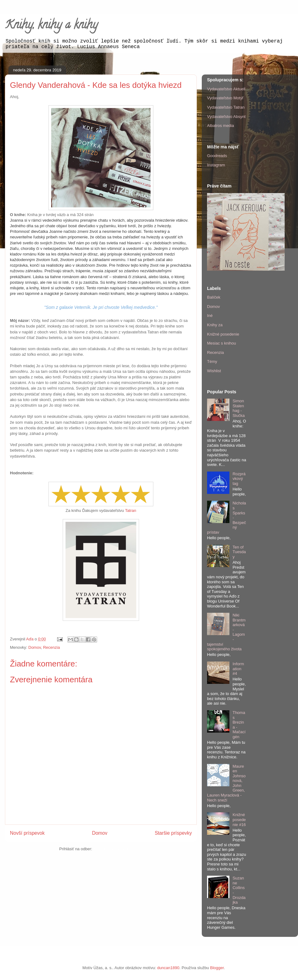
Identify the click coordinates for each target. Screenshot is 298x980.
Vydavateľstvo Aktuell (226, 89)
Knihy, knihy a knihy (51, 26)
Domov (34, 647)
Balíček (214, 297)
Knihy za (215, 325)
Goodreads (217, 156)
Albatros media (221, 126)
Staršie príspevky (173, 833)
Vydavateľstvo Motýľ (225, 98)
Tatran (131, 510)
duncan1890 (168, 968)
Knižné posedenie (223, 334)
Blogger (217, 968)
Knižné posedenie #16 (239, 820)
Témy (212, 361)
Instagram (216, 165)
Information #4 (238, 669)
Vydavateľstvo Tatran (226, 107)
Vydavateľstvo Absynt (226, 117)
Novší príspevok (27, 833)
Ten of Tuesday (239, 552)
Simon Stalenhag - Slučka (239, 408)
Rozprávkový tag (239, 479)
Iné (210, 316)
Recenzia (52, 647)
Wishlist (214, 371)
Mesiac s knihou (221, 343)
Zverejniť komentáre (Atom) (118, 849)
